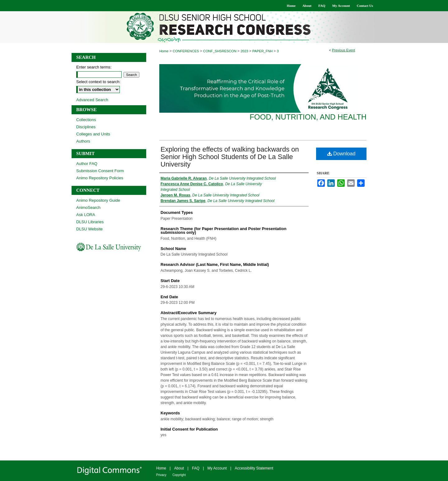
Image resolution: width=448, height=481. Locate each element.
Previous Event (343, 50)
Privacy (161, 475)
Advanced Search (92, 100)
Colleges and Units (93, 134)
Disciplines (86, 127)
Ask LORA (86, 215)
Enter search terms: (94, 67)
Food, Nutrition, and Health (308, 117)
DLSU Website (89, 229)
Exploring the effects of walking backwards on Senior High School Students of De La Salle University (230, 157)
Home (164, 51)
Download (341, 154)
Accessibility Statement (254, 468)
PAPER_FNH (263, 51)
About (179, 468)
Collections (86, 120)
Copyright (179, 475)
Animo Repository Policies (100, 178)
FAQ (196, 468)
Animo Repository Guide (98, 200)
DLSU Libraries (90, 222)
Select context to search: (98, 82)
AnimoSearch (88, 207)
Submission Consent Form (100, 171)
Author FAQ (87, 164)
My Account (217, 468)
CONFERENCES (186, 51)
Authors (83, 141)
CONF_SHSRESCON (220, 51)
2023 (245, 51)
